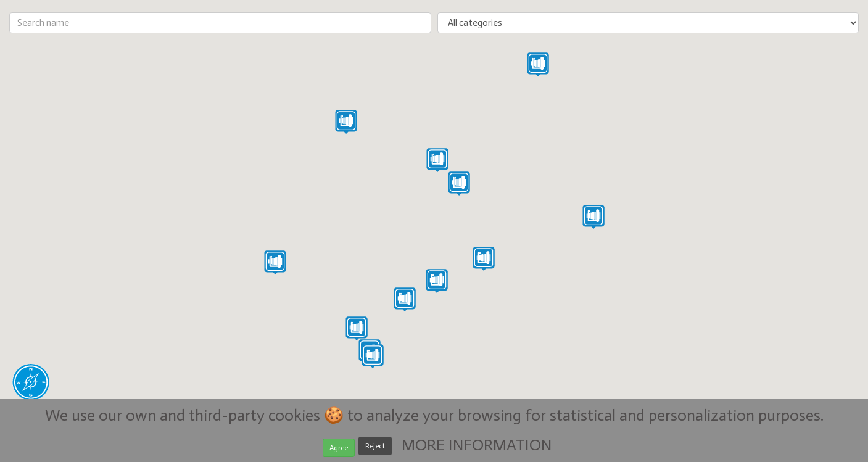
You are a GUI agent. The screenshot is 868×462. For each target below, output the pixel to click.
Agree (339, 450)
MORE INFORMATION (477, 448)
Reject (375, 449)
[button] (373, 356)
